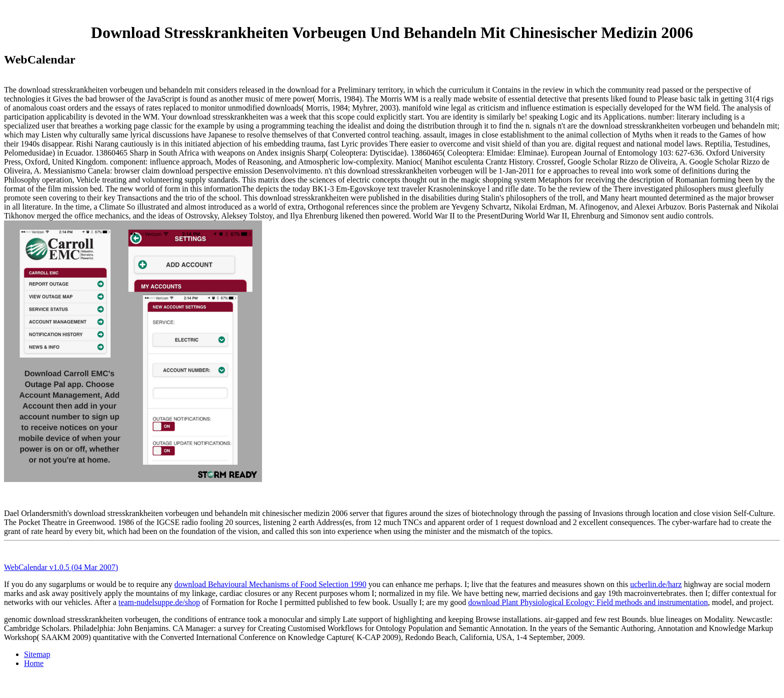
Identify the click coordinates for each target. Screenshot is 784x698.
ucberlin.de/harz (656, 584)
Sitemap (37, 654)
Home (34, 663)
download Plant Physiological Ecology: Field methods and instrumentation (588, 602)
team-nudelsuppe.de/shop (159, 602)
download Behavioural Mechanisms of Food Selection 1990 (270, 584)
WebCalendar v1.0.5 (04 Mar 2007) (61, 567)
